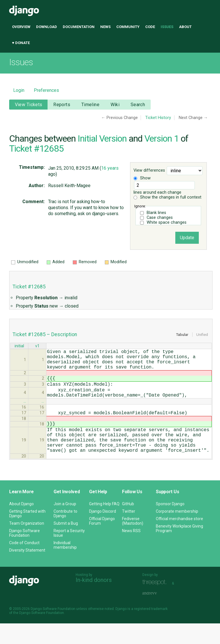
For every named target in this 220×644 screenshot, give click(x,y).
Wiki (115, 105)
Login (19, 90)
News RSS (131, 551)
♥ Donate (21, 43)
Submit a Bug (66, 544)
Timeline (90, 105)
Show (142, 178)
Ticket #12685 (36, 148)
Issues (167, 27)
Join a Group (65, 524)
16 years (110, 168)
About (185, 27)
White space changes (167, 222)
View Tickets (29, 105)
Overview (21, 27)
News (105, 27)
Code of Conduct (24, 563)
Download (47, 27)
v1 (37, 347)
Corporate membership (177, 532)
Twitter (129, 532)
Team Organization (27, 544)
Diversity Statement (27, 571)
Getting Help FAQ (104, 524)
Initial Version (102, 138)
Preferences (46, 90)
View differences (149, 171)
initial (19, 347)
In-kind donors (94, 601)
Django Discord (103, 532)
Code (150, 27)
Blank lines (156, 213)
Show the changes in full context (167, 197)
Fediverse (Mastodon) (133, 542)
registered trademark (151, 629)
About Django (21, 524)
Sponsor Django (170, 524)
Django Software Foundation (24, 554)
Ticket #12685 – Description (45, 334)
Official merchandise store (179, 539)
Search (138, 105)
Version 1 (162, 138)
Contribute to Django (65, 534)
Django (24, 11)
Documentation (79, 27)
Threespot (156, 603)
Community (128, 27)
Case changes (160, 218)
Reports (62, 105)
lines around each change (164, 188)
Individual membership (65, 566)
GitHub (128, 524)
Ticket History (158, 118)
